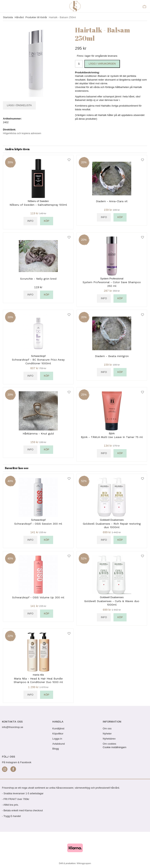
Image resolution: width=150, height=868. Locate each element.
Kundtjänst (58, 728)
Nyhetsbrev (109, 739)
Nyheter (107, 734)
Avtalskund (58, 744)
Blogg (56, 749)
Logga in (57, 739)
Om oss (107, 728)
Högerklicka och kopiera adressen (22, 133)
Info (30, 221)
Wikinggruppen (84, 863)
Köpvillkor (58, 734)
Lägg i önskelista (19, 105)
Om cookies (109, 744)
